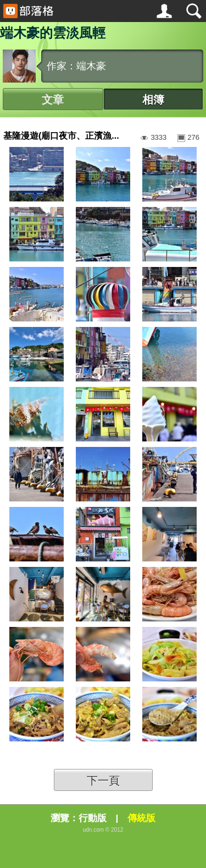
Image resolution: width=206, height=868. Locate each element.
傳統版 (141, 818)
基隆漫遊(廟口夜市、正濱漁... (61, 136)
